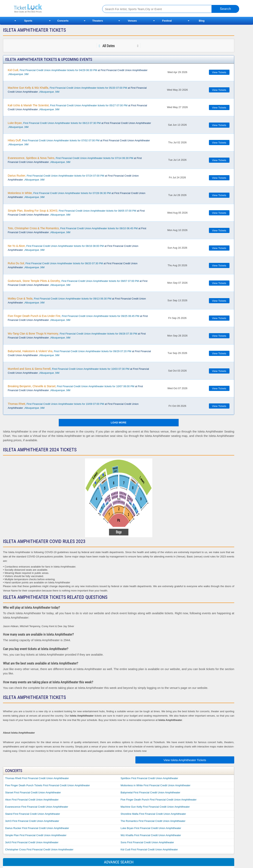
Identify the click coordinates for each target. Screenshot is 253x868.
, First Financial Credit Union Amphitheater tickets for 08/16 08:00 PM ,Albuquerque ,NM (73, 248)
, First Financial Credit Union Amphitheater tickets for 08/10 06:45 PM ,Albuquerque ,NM (77, 230)
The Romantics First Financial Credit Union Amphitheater (153, 821)
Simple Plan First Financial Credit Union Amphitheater (36, 835)
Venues (132, 21)
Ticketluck (53, 8)
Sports (28, 21)
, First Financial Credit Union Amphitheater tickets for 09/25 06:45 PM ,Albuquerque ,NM (78, 318)
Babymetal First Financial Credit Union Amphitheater (150, 792)
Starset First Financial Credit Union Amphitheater (33, 792)
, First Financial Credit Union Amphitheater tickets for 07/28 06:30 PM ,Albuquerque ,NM (76, 195)
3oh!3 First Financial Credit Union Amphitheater (32, 821)
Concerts (63, 21)
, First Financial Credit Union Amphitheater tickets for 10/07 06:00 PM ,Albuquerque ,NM (75, 388)
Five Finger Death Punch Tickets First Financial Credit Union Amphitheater (47, 785)
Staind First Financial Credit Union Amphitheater (33, 814)
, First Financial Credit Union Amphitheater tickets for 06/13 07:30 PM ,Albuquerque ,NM (79, 125)
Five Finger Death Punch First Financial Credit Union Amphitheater (159, 800)
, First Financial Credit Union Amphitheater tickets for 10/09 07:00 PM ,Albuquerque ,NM (73, 406)
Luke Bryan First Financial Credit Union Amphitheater (151, 828)
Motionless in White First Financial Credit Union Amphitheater (155, 785)
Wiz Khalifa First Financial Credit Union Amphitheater (151, 835)
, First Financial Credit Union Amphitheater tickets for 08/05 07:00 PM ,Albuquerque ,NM (76, 213)
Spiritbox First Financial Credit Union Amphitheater (149, 778)
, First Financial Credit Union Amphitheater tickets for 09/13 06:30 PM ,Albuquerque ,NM (77, 300)
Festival (167, 21)
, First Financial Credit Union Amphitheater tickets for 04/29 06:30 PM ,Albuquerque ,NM (78, 72)
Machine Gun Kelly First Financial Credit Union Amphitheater (155, 807)
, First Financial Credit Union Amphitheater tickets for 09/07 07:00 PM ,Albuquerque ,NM (78, 283)
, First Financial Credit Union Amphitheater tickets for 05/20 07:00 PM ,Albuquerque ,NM (77, 90)
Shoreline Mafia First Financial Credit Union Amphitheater (153, 814)
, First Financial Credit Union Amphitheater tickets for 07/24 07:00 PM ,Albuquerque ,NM (73, 178)
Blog (202, 21)
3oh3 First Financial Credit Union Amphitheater (32, 842)
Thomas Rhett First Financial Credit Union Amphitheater (37, 778)
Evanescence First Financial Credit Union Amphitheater (37, 807)
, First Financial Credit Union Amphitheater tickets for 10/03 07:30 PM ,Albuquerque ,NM (78, 371)
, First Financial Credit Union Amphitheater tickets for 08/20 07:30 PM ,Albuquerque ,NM (73, 265)
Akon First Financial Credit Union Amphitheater (32, 800)
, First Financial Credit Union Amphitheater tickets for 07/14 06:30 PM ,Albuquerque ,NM (75, 160)
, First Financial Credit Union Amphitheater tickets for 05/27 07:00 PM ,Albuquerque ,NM (77, 107)
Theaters (98, 21)
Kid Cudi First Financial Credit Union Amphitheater (149, 849)
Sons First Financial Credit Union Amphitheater (147, 842)
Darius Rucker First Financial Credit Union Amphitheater (37, 828)
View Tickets (219, 72)
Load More (118, 423)
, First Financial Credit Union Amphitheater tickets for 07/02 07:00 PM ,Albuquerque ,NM (79, 142)
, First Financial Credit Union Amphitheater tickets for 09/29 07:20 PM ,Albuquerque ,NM (79, 353)
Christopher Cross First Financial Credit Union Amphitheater (39, 849)
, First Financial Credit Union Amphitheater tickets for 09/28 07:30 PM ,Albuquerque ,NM (77, 336)
